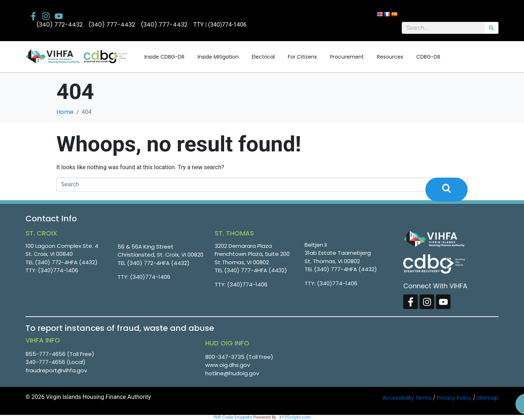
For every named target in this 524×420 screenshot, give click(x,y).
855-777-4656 (45, 354)
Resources (390, 57)
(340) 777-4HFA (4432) (256, 270)
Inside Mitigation (218, 57)
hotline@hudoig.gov (232, 373)
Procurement (347, 57)
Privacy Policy (454, 398)
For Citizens (302, 57)
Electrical (263, 57)
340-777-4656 (45, 362)
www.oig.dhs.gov (228, 365)
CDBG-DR (428, 57)
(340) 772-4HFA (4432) (66, 262)
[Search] (491, 28)
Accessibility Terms (407, 398)
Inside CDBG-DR (164, 57)
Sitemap (488, 398)
